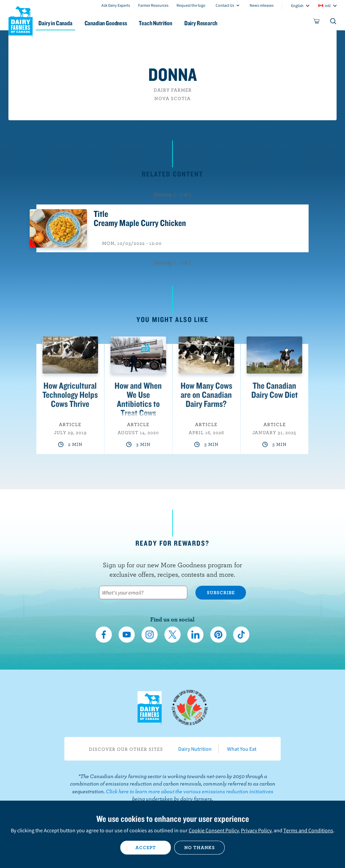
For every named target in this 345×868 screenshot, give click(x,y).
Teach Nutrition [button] (169, 23)
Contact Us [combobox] (225, 5)
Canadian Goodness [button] (117, 23)
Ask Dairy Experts (116, 5)
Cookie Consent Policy (214, 830)
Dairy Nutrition (195, 749)
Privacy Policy (256, 830)
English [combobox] (297, 6)
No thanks (200, 847)
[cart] (317, 23)
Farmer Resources (153, 5)
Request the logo (191, 5)
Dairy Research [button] (216, 23)
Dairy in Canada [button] (65, 23)
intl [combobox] (328, 6)
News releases (262, 5)
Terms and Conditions (308, 830)
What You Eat (242, 749)
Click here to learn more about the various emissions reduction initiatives (190, 791)
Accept (146, 847)
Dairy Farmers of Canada (21, 21)
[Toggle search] (334, 23)
